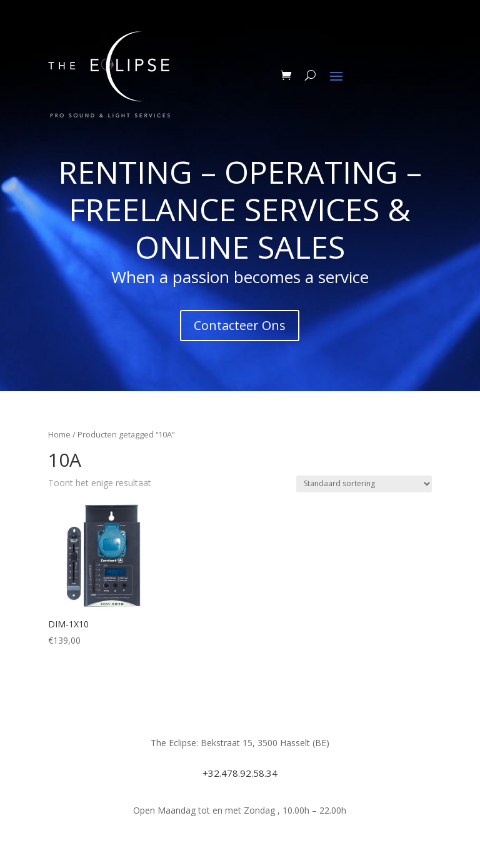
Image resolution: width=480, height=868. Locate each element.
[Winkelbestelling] (364, 484)
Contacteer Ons (240, 325)
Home (59, 434)
